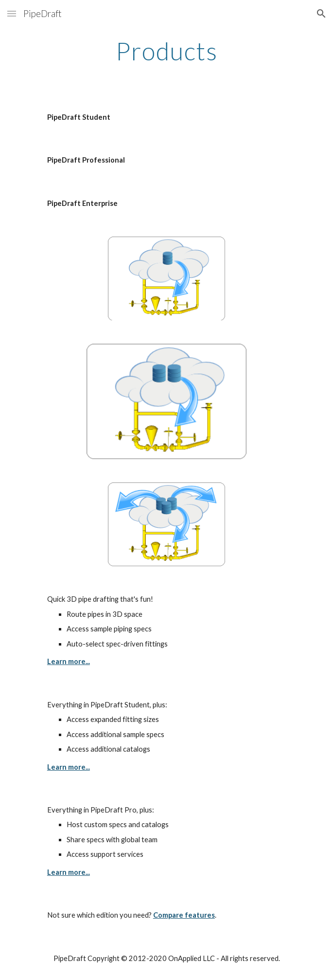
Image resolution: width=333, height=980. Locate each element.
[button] (12, 13)
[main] (166, 51)
